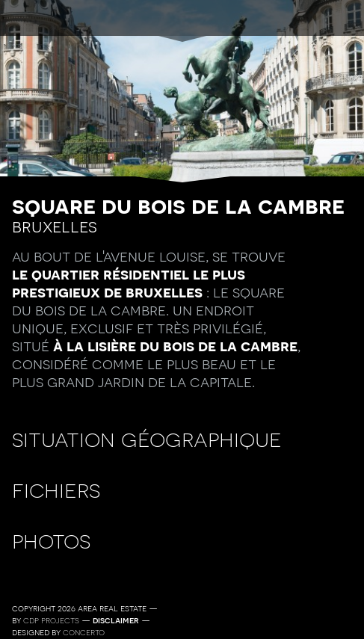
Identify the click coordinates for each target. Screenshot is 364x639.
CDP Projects (51, 620)
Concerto (84, 632)
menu (182, 19)
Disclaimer (116, 620)
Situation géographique (147, 439)
